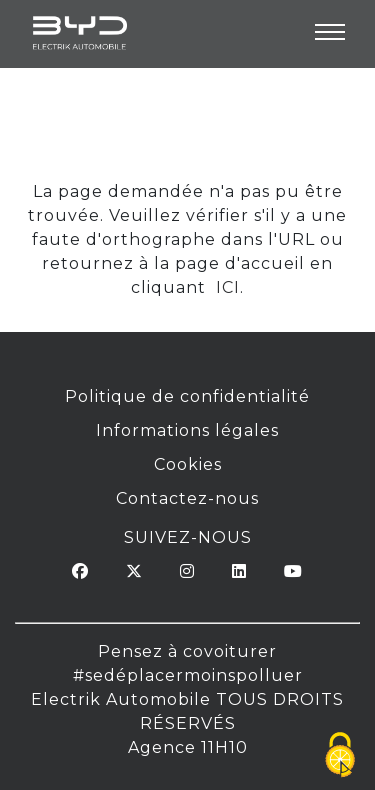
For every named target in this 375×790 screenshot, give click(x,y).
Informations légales (187, 430)
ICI (225, 287)
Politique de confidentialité (187, 396)
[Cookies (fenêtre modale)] (340, 756)
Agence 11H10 (188, 747)
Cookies (188, 464)
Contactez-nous (187, 498)
